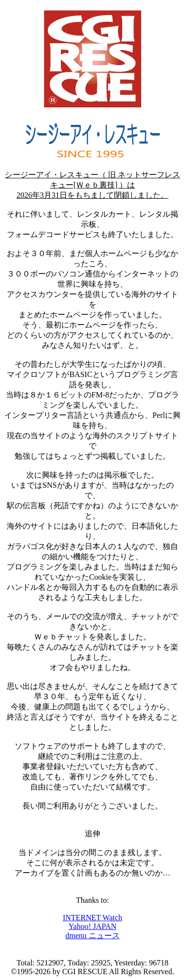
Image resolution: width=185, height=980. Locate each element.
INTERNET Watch (92, 918)
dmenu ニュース (92, 936)
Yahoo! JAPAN (93, 926)
